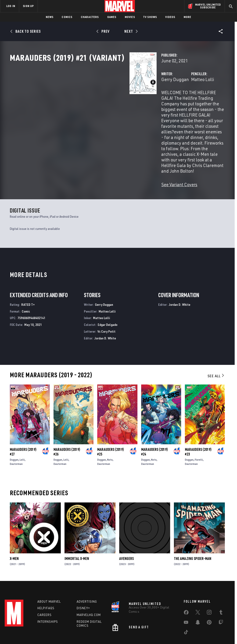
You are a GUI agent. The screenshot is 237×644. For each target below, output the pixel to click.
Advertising (87, 573)
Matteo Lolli (161, 100)
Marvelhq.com (89, 586)
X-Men (14, 529)
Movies (130, 17)
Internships (48, 593)
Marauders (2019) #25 (111, 422)
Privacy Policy (41, 627)
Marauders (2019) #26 (67, 422)
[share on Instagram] (209, 584)
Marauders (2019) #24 (154, 422)
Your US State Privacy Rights (73, 627)
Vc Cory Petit (106, 301)
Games (112, 17)
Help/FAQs (46, 580)
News (50, 17)
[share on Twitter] (198, 584)
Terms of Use (20, 627)
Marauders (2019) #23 (198, 422)
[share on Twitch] (221, 594)
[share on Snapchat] (198, 594)
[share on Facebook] (186, 585)
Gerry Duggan (91, 100)
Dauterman (16, 434)
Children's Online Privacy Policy (145, 627)
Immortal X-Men (77, 529)
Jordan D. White (105, 308)
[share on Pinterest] (209, 594)
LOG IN (11, 6)
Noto (110, 430)
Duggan (14, 430)
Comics (67, 17)
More (188, 17)
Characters (90, 17)
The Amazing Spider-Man (193, 529)
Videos (170, 17)
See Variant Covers (96, 155)
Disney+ (83, 580)
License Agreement (181, 627)
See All (216, 346)
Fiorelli (199, 430)
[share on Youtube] (186, 594)
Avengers (126, 529)
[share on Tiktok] (186, 604)
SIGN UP (28, 6)
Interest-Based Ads (211, 627)
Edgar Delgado (108, 295)
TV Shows (150, 17)
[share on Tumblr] (221, 584)
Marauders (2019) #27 (23, 422)
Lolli (22, 430)
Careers (45, 586)
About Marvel (49, 573)
